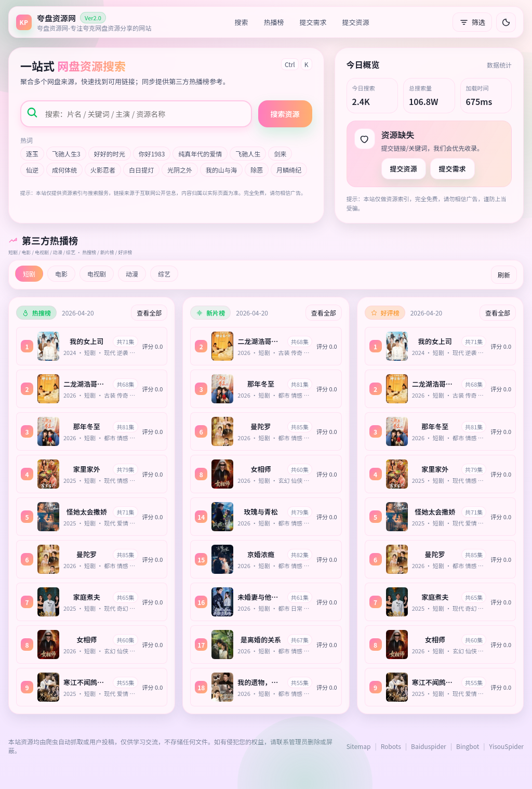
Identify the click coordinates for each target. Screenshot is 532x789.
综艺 (164, 274)
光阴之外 (180, 170)
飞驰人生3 (66, 154)
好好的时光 (110, 154)
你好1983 (152, 154)
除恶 (257, 170)
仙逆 (32, 170)
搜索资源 (285, 114)
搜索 (242, 22)
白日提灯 (141, 170)
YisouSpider (507, 746)
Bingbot (468, 746)
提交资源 (356, 22)
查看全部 (149, 313)
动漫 (132, 274)
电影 (61, 274)
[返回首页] (84, 22)
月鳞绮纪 (289, 170)
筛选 (472, 22)
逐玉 (32, 154)
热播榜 (274, 22)
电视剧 (97, 274)
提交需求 (313, 22)
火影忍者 (103, 170)
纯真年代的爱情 (200, 154)
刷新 (504, 275)
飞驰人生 (248, 154)
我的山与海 (221, 170)
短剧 (29, 274)
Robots (391, 746)
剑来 (280, 154)
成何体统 (64, 170)
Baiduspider (429, 746)
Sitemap (359, 746)
